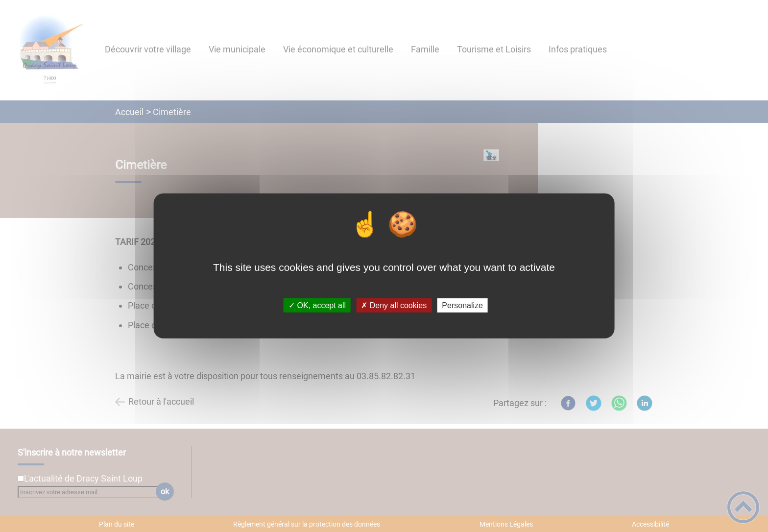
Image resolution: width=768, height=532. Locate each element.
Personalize (462, 305)
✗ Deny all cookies (394, 305)
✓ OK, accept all (317, 305)
